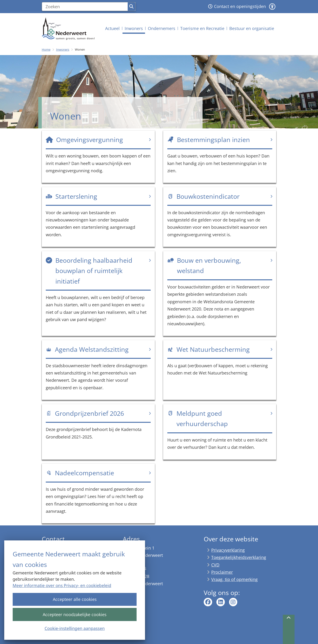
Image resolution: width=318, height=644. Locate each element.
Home (46, 49)
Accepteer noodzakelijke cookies (75, 614)
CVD (215, 565)
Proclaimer (222, 572)
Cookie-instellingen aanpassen (75, 628)
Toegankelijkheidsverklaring (239, 557)
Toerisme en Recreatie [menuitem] (202, 28)
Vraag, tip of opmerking (234, 579)
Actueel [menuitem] (112, 28)
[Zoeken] (85, 7)
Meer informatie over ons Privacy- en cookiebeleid (62, 585)
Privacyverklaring (228, 550)
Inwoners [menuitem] (134, 28)
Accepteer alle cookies (75, 599)
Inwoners (63, 49)
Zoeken (131, 7)
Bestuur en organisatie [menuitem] (252, 28)
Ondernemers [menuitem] (162, 28)
